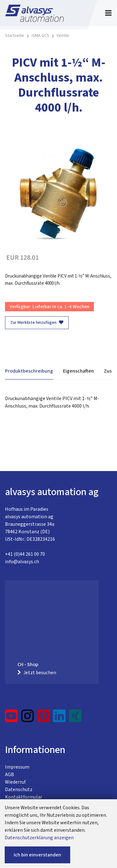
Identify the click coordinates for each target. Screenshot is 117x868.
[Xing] (75, 718)
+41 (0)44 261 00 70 (25, 554)
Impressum (17, 767)
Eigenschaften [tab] (78, 371)
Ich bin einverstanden (37, 855)
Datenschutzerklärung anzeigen (39, 838)
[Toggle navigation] (108, 13)
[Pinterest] (44, 718)
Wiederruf (15, 782)
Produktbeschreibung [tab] (29, 371)
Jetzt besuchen (37, 673)
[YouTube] (11, 718)
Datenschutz (19, 790)
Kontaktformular (24, 797)
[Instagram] (27, 718)
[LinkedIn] (59, 718)
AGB (10, 775)
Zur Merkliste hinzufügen (37, 323)
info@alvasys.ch (22, 562)
